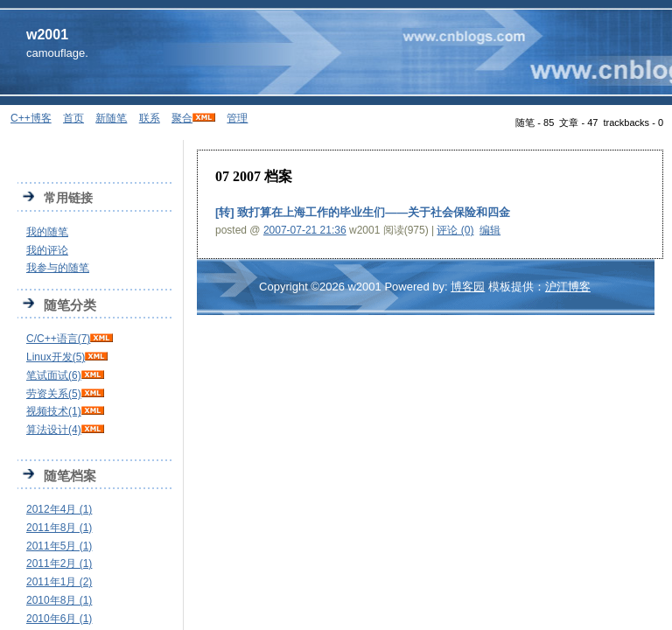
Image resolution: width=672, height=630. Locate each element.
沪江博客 (568, 287)
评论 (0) (455, 230)
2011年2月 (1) (59, 563)
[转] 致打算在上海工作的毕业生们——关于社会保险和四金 (363, 212)
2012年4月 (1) (59, 509)
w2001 (47, 35)
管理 (237, 118)
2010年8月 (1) (59, 600)
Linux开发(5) (56, 357)
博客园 (468, 287)
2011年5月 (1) (59, 546)
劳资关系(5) (54, 394)
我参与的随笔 (58, 268)
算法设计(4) (54, 430)
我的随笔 (47, 232)
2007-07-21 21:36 (305, 230)
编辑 (490, 230)
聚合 (182, 118)
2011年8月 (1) (59, 528)
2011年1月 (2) (59, 582)
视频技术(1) (54, 411)
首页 (73, 118)
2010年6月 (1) (59, 619)
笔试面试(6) (54, 375)
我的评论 (47, 250)
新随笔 (111, 118)
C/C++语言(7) (58, 339)
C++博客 (31, 118)
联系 (150, 118)
